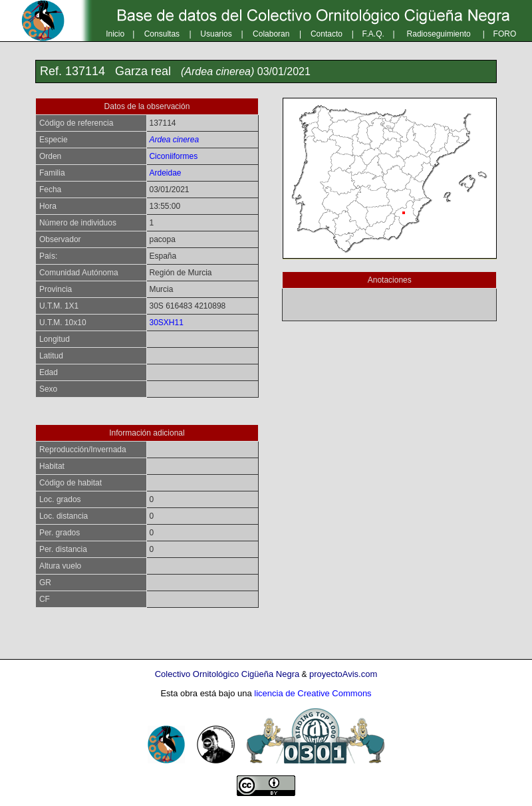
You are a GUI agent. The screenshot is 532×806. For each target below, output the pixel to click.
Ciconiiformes (173, 156)
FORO (505, 34)
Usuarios (216, 34)
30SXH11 (166, 323)
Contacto (327, 34)
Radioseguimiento (439, 34)
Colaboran (271, 34)
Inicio (115, 34)
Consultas (162, 34)
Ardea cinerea (174, 140)
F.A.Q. (373, 34)
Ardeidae (165, 173)
